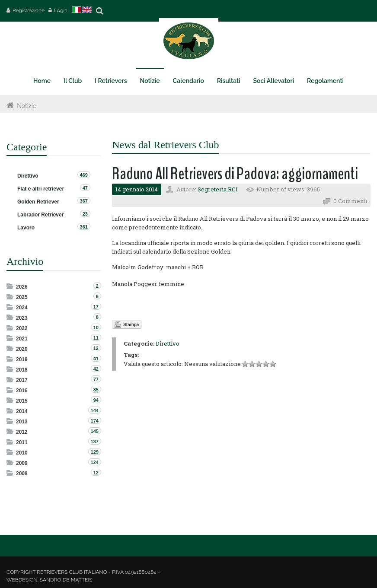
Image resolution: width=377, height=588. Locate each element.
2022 (22, 328)
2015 (22, 401)
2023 (22, 318)
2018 (22, 370)
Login (61, 10)
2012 (22, 432)
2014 (22, 411)
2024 (22, 308)
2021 (22, 339)
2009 (22, 463)
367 (84, 201)
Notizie (27, 106)
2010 (22, 453)
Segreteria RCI (218, 189)
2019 (22, 359)
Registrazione (29, 10)
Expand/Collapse (11, 286)
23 (85, 214)
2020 (22, 349)
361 (84, 227)
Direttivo (168, 343)
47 (85, 188)
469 (84, 175)
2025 (22, 297)
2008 (22, 474)
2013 (22, 422)
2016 (22, 391)
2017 (22, 380)
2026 (22, 287)
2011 (22, 442)
